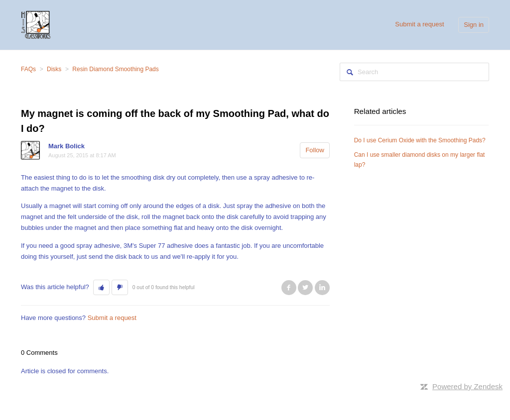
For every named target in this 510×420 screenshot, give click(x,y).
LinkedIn (322, 288)
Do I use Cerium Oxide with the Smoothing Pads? (420, 140)
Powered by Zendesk (467, 386)
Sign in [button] (474, 25)
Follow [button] (315, 150)
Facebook (289, 288)
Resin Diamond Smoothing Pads (115, 69)
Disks (54, 69)
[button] (101, 288)
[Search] (414, 72)
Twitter (305, 288)
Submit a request (419, 24)
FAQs (28, 69)
